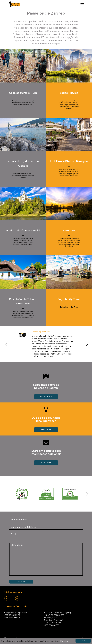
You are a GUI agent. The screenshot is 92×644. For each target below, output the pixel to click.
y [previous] (6, 345)
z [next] (86, 345)
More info (64, 641)
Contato (46, 463)
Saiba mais (46, 397)
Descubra (46, 430)
